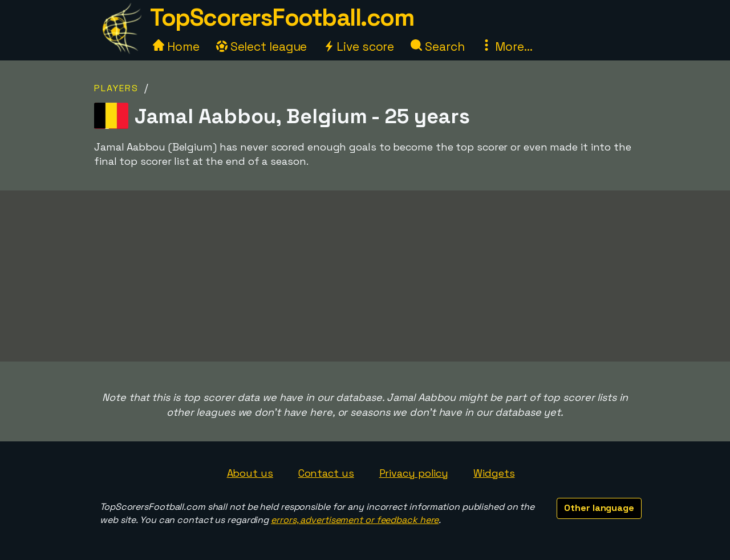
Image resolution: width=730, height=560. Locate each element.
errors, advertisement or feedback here (355, 520)
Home (176, 46)
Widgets (494, 473)
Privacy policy (414, 473)
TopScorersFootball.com (282, 17)
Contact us (326, 473)
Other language (599, 508)
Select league (262, 46)
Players (116, 88)
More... (506, 46)
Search (437, 46)
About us (250, 473)
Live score (359, 46)
